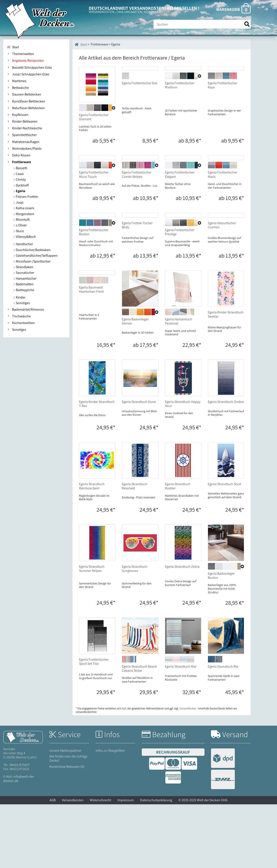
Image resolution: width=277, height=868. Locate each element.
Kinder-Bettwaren (22, 121)
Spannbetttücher (22, 135)
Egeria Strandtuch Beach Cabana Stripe (139, 732)
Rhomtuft (22, 220)
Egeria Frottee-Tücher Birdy (137, 289)
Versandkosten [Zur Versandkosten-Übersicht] (188, 772)
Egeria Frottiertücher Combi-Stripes (137, 206)
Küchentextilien (21, 323)
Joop (18, 202)
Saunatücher (24, 273)
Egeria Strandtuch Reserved (135, 550)
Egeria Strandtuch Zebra (182, 630)
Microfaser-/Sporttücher (32, 261)
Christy (20, 179)
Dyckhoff (21, 185)
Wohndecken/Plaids (24, 148)
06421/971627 (20, 828)
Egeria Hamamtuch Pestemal (179, 385)
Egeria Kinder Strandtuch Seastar (226, 378)
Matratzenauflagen (23, 142)
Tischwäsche (19, 316)
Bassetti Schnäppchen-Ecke (29, 67)
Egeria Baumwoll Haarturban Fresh (92, 385)
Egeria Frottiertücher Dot (139, 115)
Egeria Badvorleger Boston (221, 639)
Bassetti (20, 168)
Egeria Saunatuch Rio (223, 730)
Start (81, 44)
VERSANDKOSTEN (101, 12)
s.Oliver (20, 225)
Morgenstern (24, 214)
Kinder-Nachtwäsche (24, 128)
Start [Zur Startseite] (13, 47)
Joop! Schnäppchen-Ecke (28, 74)
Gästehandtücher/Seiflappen (35, 256)
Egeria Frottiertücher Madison (180, 117)
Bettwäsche (18, 88)
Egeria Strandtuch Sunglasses (135, 632)
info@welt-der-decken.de (19, 842)
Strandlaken (23, 267)
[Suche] (202, 24)
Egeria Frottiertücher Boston (94, 296)
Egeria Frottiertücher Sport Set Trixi (94, 725)
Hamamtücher (25, 278)
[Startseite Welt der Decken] (23, 801)
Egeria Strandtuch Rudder (178, 550)
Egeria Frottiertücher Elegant (180, 206)
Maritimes (16, 81)
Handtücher (23, 244)
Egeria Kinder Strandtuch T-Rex (97, 467)
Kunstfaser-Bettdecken (26, 101)
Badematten (23, 284)
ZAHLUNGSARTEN (129, 12)
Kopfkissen (17, 115)
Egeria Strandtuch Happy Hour (183, 467)
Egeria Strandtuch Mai (181, 730)
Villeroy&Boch (25, 237)
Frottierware (19, 162)
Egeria (19, 191)
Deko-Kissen (18, 155)
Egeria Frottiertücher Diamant (94, 117)
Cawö (19, 174)
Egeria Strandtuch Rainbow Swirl (92, 550)
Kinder (19, 297)
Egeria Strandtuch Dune (139, 465)
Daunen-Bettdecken (24, 94)
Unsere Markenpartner (65, 814)
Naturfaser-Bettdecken (26, 108)
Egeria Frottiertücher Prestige (180, 296)
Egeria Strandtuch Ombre (226, 465)
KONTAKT (151, 12)
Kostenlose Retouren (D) (67, 830)
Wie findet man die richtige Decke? (68, 822)
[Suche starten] (247, 24)
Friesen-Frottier (26, 197)
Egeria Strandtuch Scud (224, 548)
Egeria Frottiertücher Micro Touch (94, 206)
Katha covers (24, 208)
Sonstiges (22, 303)
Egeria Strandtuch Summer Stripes (92, 632)
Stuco (19, 231)
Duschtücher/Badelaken (32, 250)
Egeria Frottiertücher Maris (222, 206)
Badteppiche (24, 290)
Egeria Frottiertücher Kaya (222, 117)
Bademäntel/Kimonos (25, 309)
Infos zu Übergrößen (110, 814)
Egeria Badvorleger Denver (135, 385)
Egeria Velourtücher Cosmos (222, 289)
